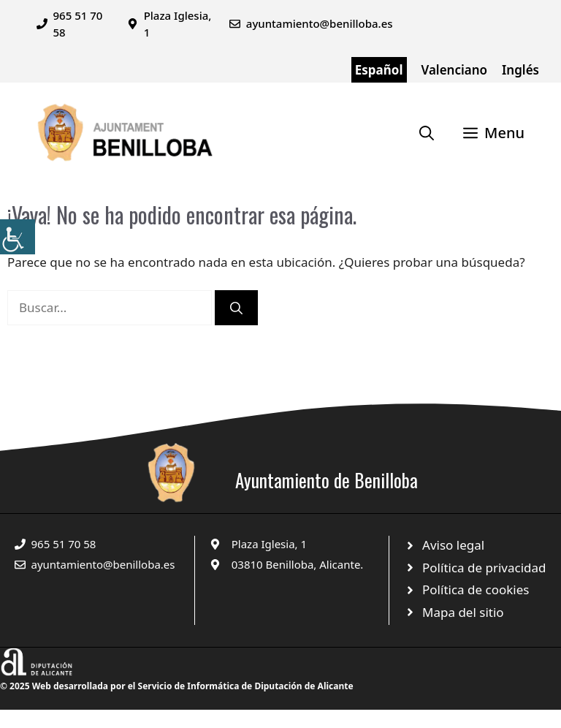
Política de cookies (476, 589)
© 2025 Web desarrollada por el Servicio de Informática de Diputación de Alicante (177, 686)
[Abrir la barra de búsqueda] (427, 133)
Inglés (520, 70)
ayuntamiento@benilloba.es (320, 23)
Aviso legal (453, 545)
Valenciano (455, 70)
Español (379, 70)
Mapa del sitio (463, 612)
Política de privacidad (484, 568)
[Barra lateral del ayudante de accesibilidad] (18, 237)
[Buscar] (236, 308)
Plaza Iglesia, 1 (269, 544)
